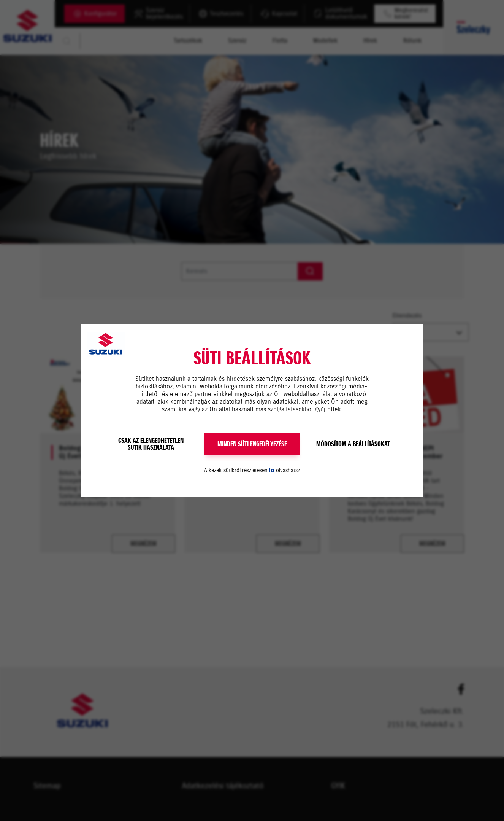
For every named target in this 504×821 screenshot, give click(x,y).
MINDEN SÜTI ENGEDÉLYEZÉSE (252, 444)
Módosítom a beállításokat (353, 444)
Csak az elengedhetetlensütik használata (151, 444)
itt (272, 470)
